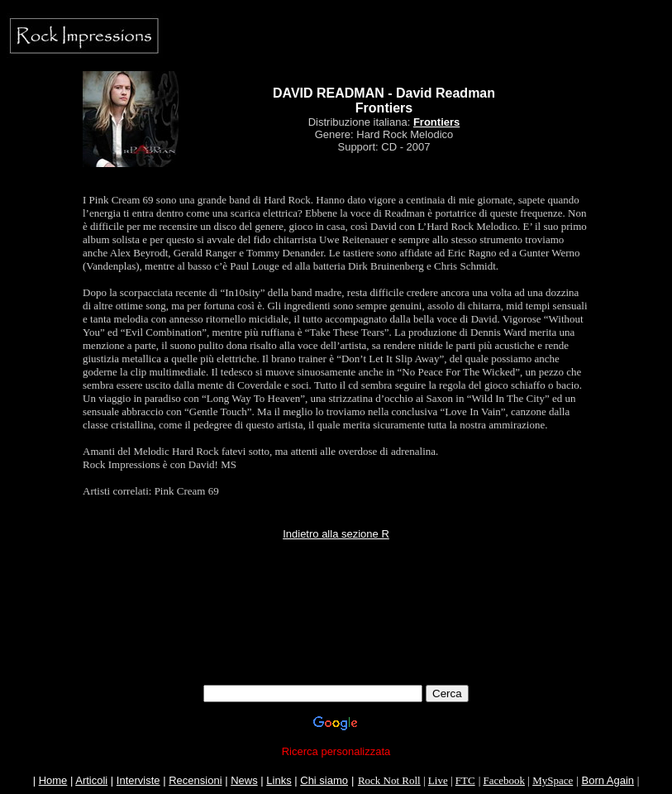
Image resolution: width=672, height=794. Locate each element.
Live (438, 780)
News (244, 780)
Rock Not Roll (389, 780)
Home (53, 780)
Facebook (504, 780)
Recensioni (195, 780)
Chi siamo (324, 780)
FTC (465, 780)
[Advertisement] (336, 648)
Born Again (608, 780)
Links (279, 780)
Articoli (91, 780)
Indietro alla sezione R (336, 534)
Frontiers (436, 122)
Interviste (138, 780)
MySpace (553, 780)
